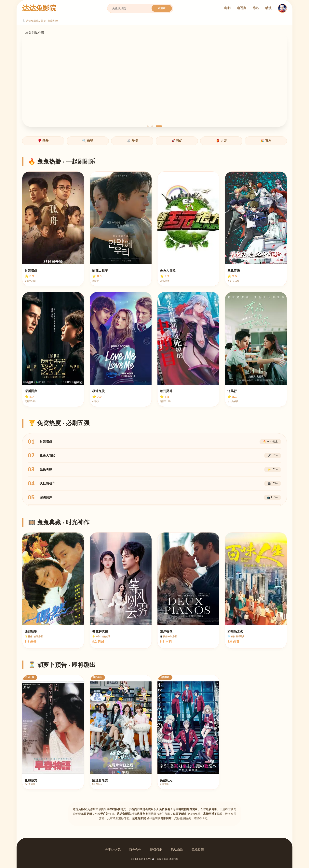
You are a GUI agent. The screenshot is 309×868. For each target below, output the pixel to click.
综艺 (256, 8)
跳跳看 (162, 8)
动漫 (268, 8)
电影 (227, 8)
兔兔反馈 (198, 850)
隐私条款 (177, 850)
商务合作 (135, 850)
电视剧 (242, 8)
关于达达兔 (113, 850)
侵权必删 (156, 850)
